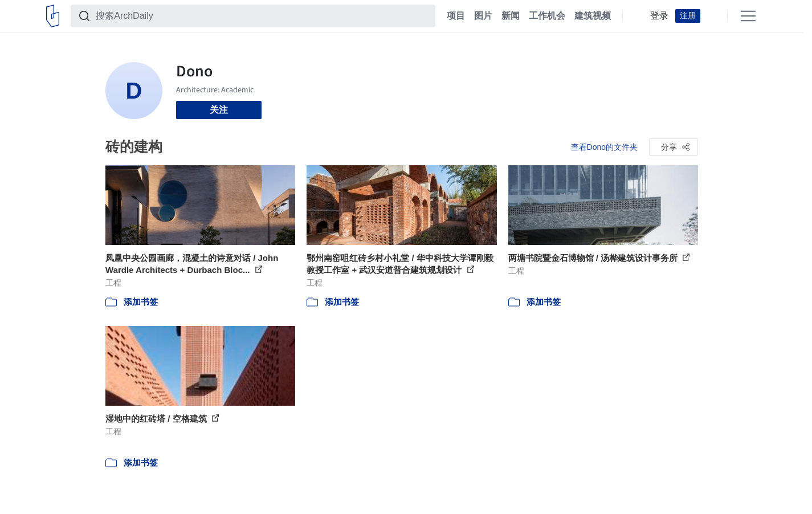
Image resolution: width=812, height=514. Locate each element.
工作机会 (547, 16)
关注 (219, 110)
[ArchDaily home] (53, 16)
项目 (456, 16)
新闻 (511, 16)
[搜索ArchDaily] (262, 16)
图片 (483, 16)
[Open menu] (748, 16)
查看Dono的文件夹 (604, 147)
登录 (659, 16)
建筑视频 (593, 16)
